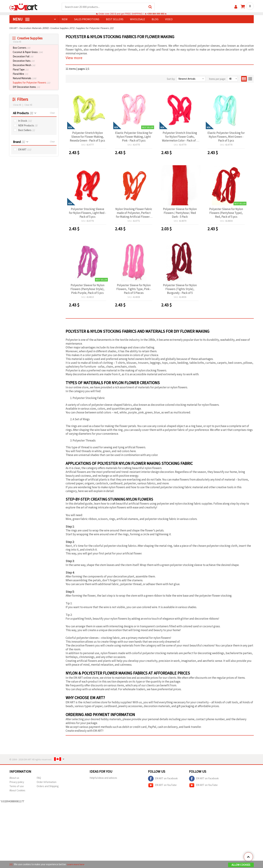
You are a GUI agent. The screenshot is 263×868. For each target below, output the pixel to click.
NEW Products (28, 126)
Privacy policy (17, 782)
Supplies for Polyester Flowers (32, 83)
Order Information (47, 782)
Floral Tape (21, 70)
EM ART (25, 150)
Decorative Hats (24, 61)
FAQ (39, 778)
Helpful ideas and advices (103, 778)
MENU (21, 19)
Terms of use (17, 786)
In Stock (25, 121)
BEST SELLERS (115, 19)
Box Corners (22, 48)
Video (169, 19)
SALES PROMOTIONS (87, 19)
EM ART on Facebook (163, 779)
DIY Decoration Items (26, 87)
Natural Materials (25, 78)
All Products (23, 113)
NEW (65, 19)
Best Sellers (27, 130)
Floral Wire (20, 74)
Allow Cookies (241, 865)
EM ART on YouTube (162, 785)
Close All (17, 42)
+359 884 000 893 (156, 14)
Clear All (28, 105)
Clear (52, 113)
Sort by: (171, 79)
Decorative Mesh (24, 65)
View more (74, 58)
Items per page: (217, 79)
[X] (11, 864)
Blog (155, 19)
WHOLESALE (138, 19)
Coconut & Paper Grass (28, 52)
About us (14, 778)
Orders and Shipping (48, 786)
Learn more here (76, 864)
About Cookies (17, 791)
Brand (19, 142)
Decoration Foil (23, 57)
